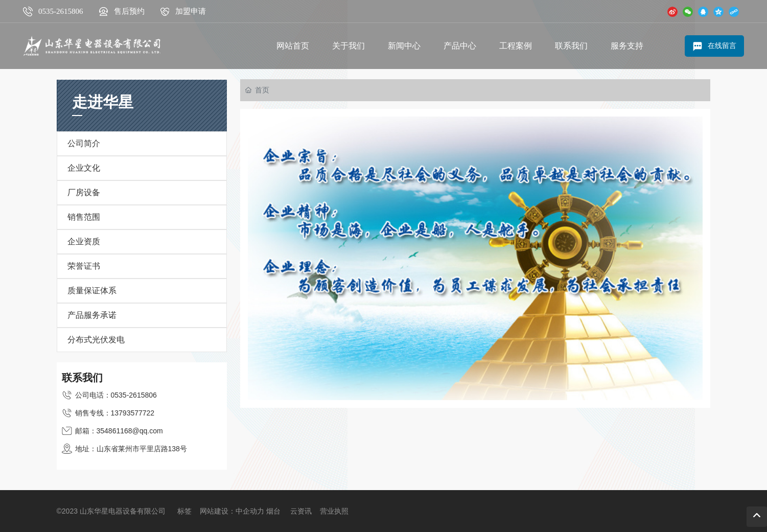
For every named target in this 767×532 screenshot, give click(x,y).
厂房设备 (84, 192)
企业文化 (84, 168)
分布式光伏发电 (96, 340)
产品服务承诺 (92, 315)
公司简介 (84, 143)
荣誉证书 (84, 266)
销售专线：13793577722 (115, 413)
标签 (184, 511)
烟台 (273, 511)
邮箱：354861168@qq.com (119, 431)
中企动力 (250, 511)
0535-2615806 (61, 11)
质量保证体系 (92, 291)
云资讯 (301, 511)
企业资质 (84, 241)
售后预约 (129, 11)
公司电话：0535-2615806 (116, 395)
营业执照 (334, 511)
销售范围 (84, 217)
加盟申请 (191, 11)
